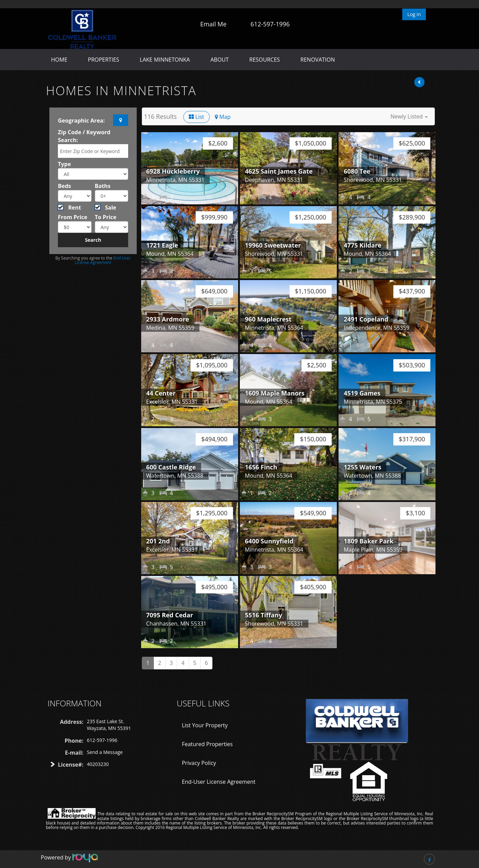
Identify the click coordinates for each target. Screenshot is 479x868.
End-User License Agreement (219, 782)
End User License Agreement (103, 260)
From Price (73, 217)
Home (59, 60)
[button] (409, 116)
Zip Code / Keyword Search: (84, 136)
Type (64, 164)
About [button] (219, 60)
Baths (103, 186)
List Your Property (205, 725)
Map (223, 117)
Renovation (318, 60)
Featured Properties (207, 744)
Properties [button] (104, 60)
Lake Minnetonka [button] (165, 60)
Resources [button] (265, 60)
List (196, 117)
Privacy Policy (199, 763)
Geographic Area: (81, 121)
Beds (64, 186)
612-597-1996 (270, 24)
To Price (106, 217)
